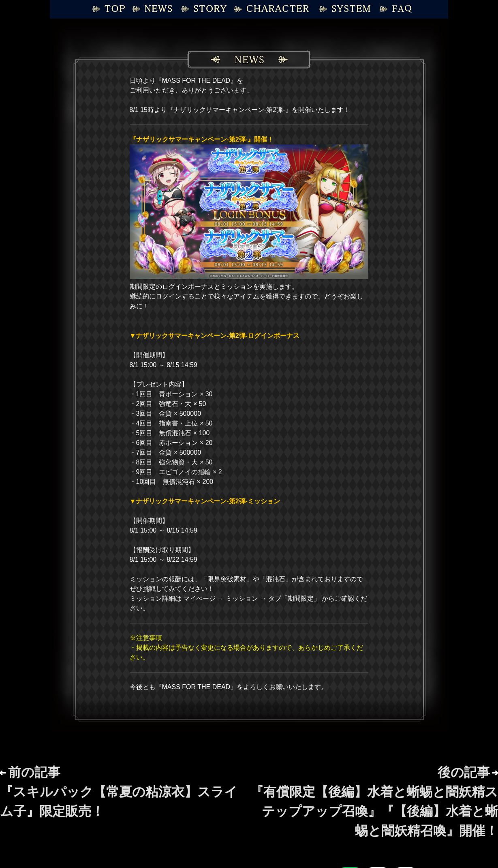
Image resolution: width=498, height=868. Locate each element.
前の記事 (119, 792)
